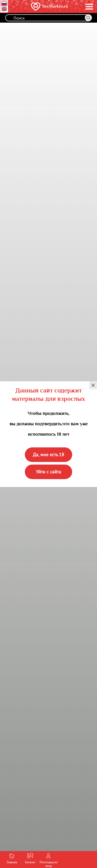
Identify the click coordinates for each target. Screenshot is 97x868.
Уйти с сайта (48, 472)
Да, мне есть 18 (48, 455)
